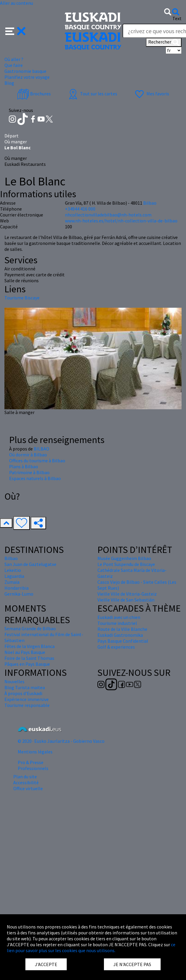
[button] (15, 31)
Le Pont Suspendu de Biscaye (126, 564)
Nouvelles (14, 681)
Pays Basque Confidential (123, 641)
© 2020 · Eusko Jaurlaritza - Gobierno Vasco (61, 741)
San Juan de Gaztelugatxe (30, 564)
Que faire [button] (14, 65)
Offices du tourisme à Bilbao (37, 461)
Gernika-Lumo (19, 594)
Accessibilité (26, 782)
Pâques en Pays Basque (27, 664)
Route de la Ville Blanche (122, 629)
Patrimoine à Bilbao (29, 472)
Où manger (16, 142)
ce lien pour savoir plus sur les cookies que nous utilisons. (91, 947)
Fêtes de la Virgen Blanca (30, 646)
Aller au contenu (17, 3)
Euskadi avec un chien (119, 617)
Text (177, 18)
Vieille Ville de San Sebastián (126, 600)
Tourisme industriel (117, 623)
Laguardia (14, 576)
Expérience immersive (27, 699)
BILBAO (41, 449)
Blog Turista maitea (25, 687)
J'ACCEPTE (46, 964)
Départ (12, 136)
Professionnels (33, 768)
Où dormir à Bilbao (28, 455)
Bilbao (150, 203)
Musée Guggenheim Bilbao (124, 558)
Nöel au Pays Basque (25, 652)
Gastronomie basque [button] (25, 71)
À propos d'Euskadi (23, 693)
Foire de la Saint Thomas (29, 658)
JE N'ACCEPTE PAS (132, 964)
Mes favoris (151, 94)
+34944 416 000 (80, 209)
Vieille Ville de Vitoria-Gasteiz (127, 594)
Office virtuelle (28, 788)
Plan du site (25, 777)
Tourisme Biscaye (22, 298)
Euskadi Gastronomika (120, 635)
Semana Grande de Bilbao (30, 628)
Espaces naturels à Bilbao (35, 478)
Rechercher (164, 42)
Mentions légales (35, 752)
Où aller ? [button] (14, 59)
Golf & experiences (116, 647)
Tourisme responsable (27, 705)
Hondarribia (17, 588)
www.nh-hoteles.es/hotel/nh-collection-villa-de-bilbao (121, 221)
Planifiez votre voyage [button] (27, 77)
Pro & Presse (31, 762)
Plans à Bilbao (24, 466)
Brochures (34, 94)
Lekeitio (13, 570)
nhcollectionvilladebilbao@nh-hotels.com (108, 215)
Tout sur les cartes (92, 94)
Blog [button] (9, 83)
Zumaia (12, 582)
